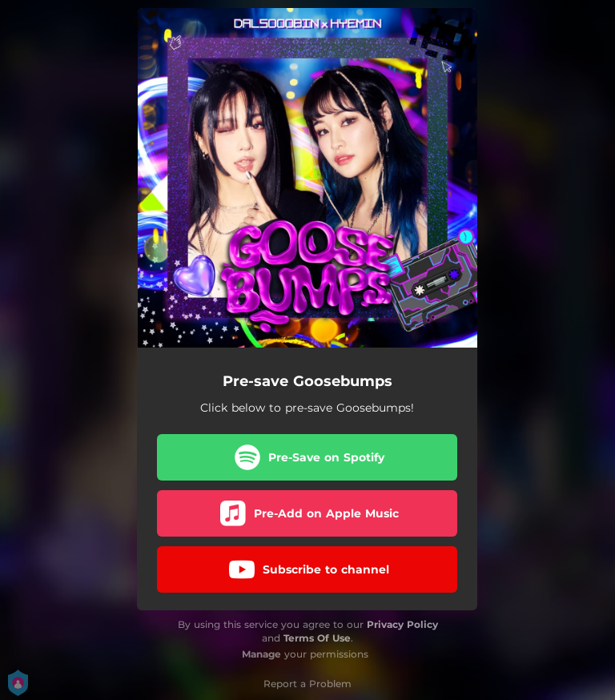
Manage (261, 654)
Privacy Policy (402, 624)
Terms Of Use (317, 638)
